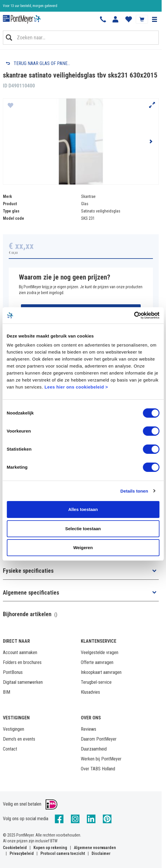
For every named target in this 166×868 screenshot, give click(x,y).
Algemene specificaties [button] (31, 593)
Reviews (89, 729)
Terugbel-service (96, 682)
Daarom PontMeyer (99, 739)
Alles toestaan (83, 509)
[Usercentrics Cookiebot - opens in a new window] (134, 315)
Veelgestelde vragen (100, 652)
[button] (154, 19)
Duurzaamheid (94, 749)
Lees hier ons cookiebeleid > (76, 387)
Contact (10, 749)
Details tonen (134, 491)
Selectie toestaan (83, 529)
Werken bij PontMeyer (101, 759)
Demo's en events (19, 739)
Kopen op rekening (50, 848)
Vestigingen (14, 729)
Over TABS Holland (98, 769)
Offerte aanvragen (97, 662)
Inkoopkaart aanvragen (101, 672)
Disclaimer (101, 853)
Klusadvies (90, 692)
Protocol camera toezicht (63, 853)
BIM (7, 692)
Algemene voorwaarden (95, 848)
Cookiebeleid (15, 848)
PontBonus (13, 672)
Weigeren (83, 548)
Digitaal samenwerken (23, 682)
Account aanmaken (20, 652)
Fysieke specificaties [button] (28, 571)
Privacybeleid (22, 853)
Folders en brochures (22, 662)
